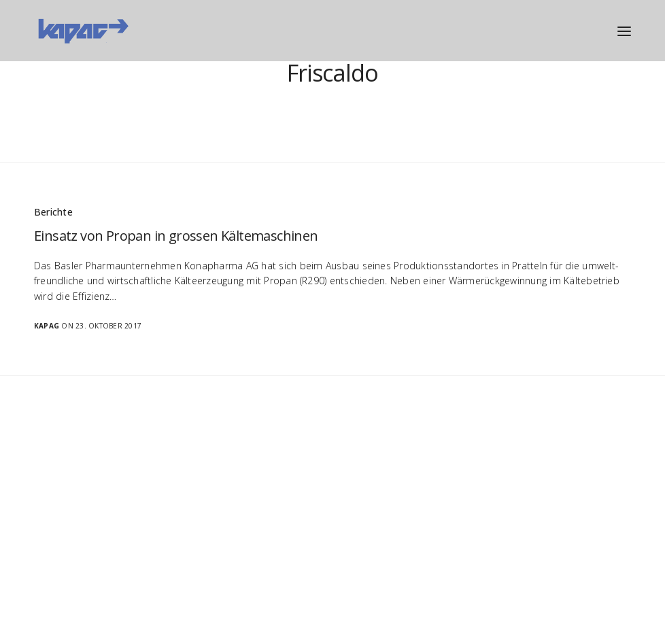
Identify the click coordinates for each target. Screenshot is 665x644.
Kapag (47, 326)
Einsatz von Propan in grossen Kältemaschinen (176, 236)
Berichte (53, 212)
